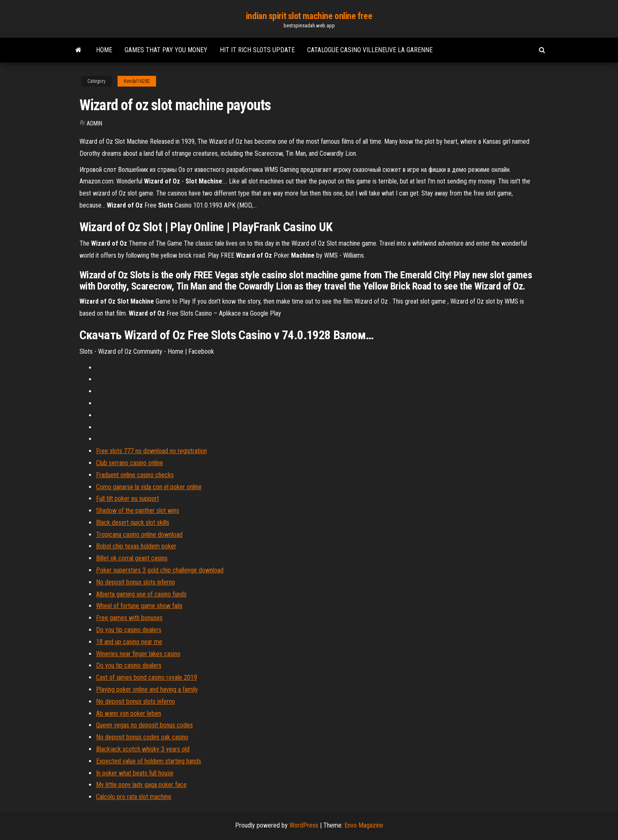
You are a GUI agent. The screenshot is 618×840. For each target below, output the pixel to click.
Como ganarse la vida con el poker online (149, 487)
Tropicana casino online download (139, 535)
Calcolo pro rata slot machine (134, 797)
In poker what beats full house (135, 773)
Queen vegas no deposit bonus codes (144, 725)
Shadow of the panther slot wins (138, 511)
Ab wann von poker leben (129, 713)
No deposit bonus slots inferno (136, 582)
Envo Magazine (364, 825)
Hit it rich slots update (257, 50)
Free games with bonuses (129, 618)
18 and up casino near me (129, 642)
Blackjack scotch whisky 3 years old (143, 749)
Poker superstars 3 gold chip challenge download (160, 570)
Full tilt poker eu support (127, 498)
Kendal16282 (137, 81)
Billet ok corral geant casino (132, 558)
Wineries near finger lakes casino (138, 654)
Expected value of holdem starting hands (149, 761)
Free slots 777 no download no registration (151, 451)
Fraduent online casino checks (135, 475)
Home (104, 50)
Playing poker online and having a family (147, 689)
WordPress (304, 825)
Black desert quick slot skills (133, 523)
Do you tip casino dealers (129, 630)
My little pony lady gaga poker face (141, 785)
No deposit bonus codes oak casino (142, 737)
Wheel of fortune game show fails (139, 606)
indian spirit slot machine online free (309, 16)
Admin (94, 123)
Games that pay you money (166, 50)
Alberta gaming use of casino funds (141, 594)
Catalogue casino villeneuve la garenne (370, 50)
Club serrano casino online (130, 463)
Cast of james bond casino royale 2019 (147, 677)
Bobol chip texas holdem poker (136, 546)
